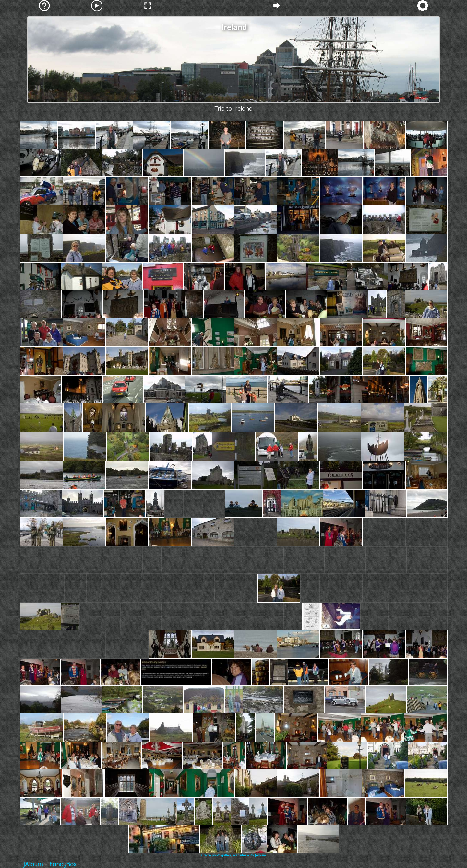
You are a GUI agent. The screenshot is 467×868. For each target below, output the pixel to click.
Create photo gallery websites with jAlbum (234, 855)
